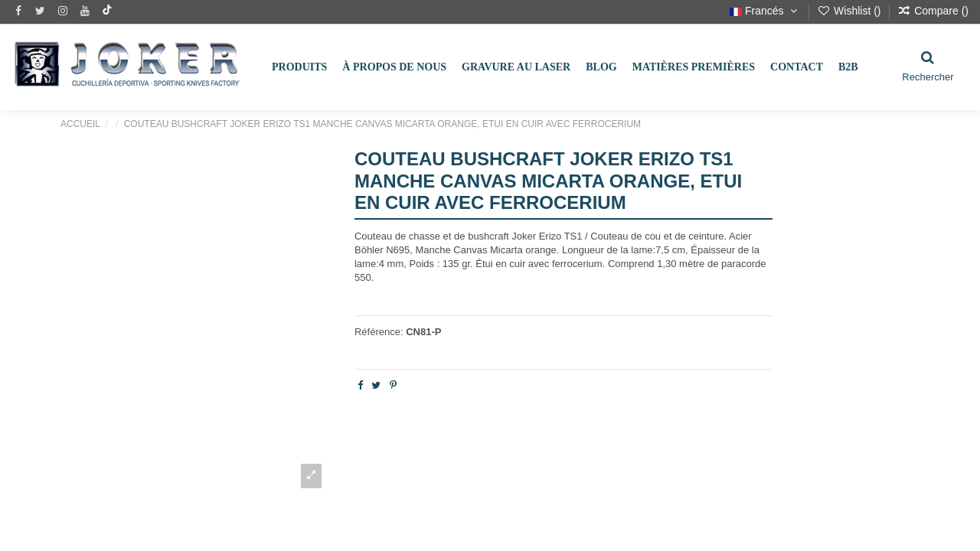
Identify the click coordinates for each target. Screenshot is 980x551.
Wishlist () (850, 11)
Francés (765, 11)
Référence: (379, 332)
